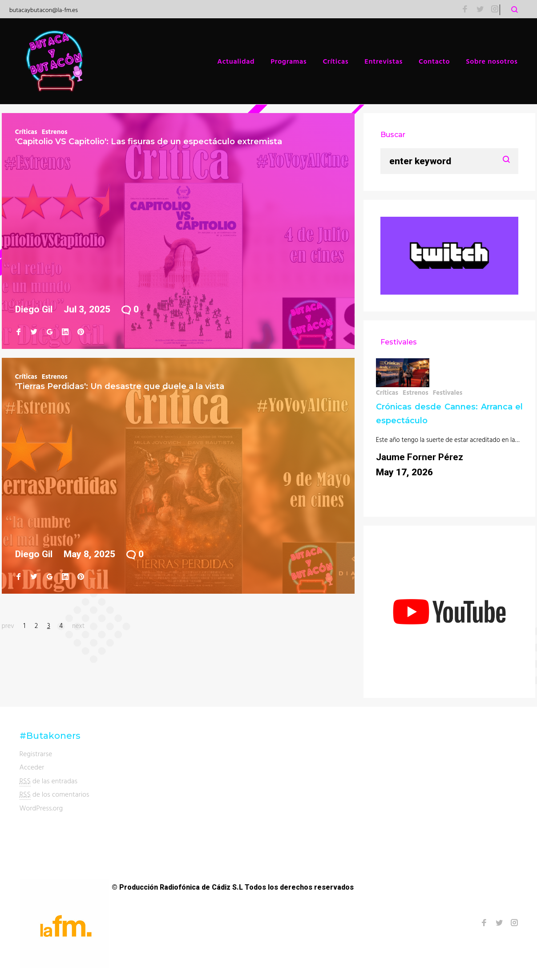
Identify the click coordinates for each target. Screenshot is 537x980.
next (78, 626)
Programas (289, 61)
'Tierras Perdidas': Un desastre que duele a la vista (120, 386)
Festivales (448, 392)
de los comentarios (55, 794)
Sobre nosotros (492, 61)
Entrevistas (384, 61)
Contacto (434, 61)
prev (8, 626)
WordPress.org (41, 808)
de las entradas (49, 781)
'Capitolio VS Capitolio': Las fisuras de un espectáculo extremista (149, 142)
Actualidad (236, 61)
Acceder (32, 767)
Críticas (335, 61)
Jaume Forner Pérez (420, 457)
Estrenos (55, 132)
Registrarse (36, 753)
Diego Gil (34, 309)
